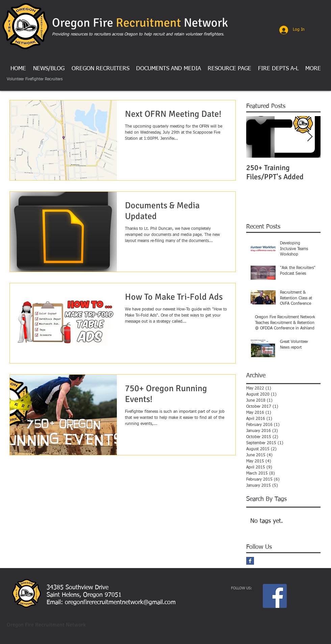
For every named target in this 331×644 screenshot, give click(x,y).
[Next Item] (310, 137)
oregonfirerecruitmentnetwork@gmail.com (120, 602)
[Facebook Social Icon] (275, 596)
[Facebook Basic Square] (250, 561)
